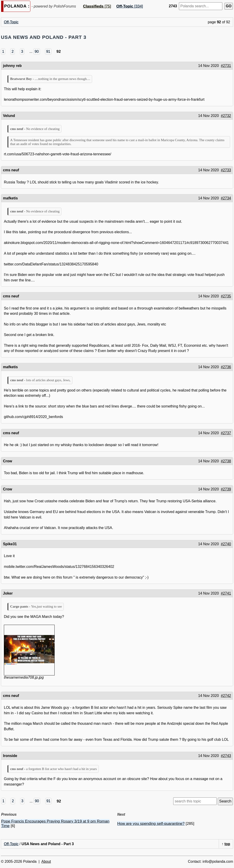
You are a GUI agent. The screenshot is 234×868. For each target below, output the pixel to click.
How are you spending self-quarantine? (151, 824)
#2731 (226, 66)
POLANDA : (17, 6)
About (46, 861)
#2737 (226, 433)
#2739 (226, 489)
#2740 (226, 544)
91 (48, 52)
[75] (97, 6)
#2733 (226, 170)
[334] (130, 6)
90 (37, 52)
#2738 (226, 461)
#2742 (226, 696)
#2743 (226, 756)
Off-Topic (11, 22)
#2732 (226, 116)
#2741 (226, 593)
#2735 (226, 296)
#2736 (226, 367)
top (227, 844)
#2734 (226, 198)
